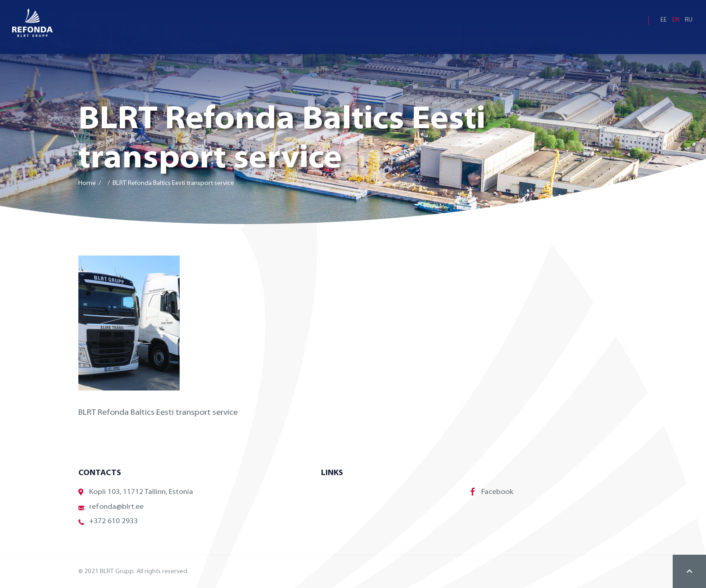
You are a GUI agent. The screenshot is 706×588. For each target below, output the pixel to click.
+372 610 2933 (108, 522)
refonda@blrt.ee (111, 507)
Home (87, 183)
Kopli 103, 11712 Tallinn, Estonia (136, 492)
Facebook (492, 492)
